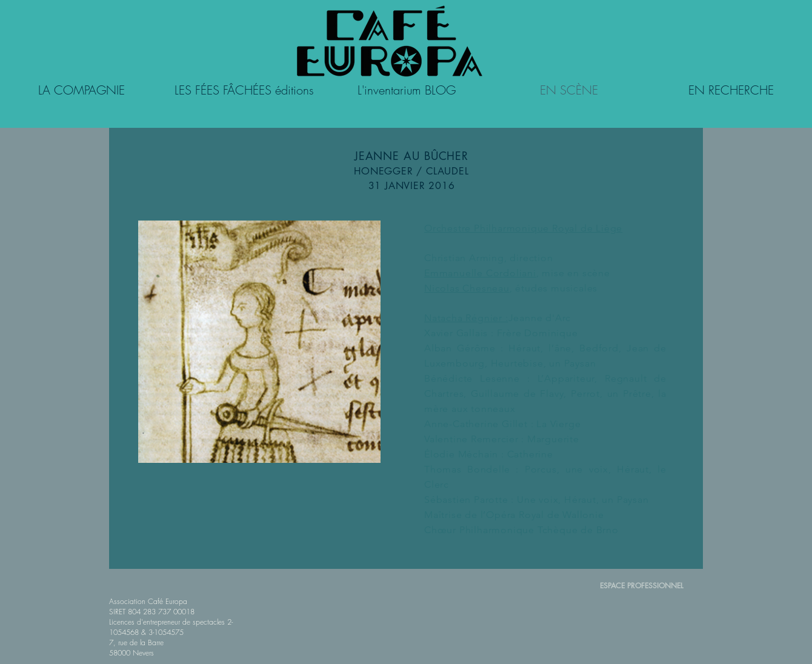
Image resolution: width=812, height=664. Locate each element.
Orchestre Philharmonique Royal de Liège (523, 228)
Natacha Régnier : (466, 318)
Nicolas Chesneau (467, 288)
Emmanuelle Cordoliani (480, 273)
